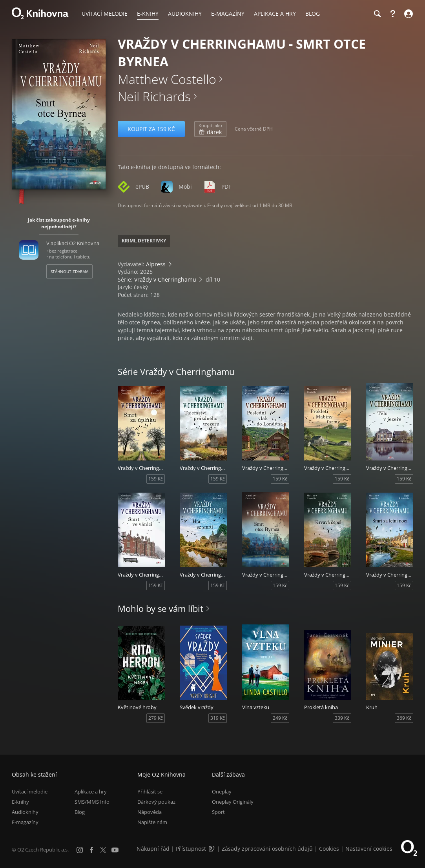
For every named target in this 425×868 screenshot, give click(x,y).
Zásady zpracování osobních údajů (267, 849)
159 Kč (156, 479)
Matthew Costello (167, 79)
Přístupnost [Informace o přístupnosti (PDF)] (191, 849)
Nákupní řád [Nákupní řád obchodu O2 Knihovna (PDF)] (153, 849)
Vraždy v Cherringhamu (165, 279)
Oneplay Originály (233, 802)
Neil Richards (154, 96)
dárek (210, 129)
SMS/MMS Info (92, 802)
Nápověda (150, 812)
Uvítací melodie (30, 792)
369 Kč (404, 718)
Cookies (329, 849)
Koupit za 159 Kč (151, 129)
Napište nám (152, 822)
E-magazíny (25, 822)
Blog (80, 812)
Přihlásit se (150, 792)
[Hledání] (377, 14)
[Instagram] (80, 850)
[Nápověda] (393, 14)
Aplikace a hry (91, 792)
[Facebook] (91, 850)
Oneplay (222, 792)
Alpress (156, 264)
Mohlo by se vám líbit (161, 608)
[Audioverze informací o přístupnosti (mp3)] (212, 849)
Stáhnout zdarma (69, 271)
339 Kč (342, 718)
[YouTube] (115, 850)
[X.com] (103, 850)
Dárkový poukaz (156, 802)
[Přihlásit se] (408, 14)
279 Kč (156, 718)
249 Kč (280, 718)
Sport (218, 812)
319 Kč (218, 718)
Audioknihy (25, 812)
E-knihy (20, 802)
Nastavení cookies (369, 849)
